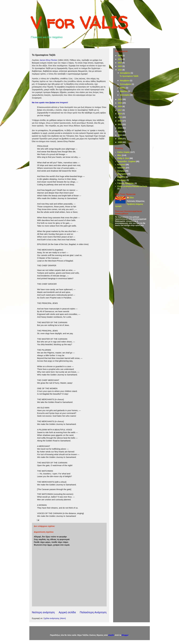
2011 (120, 132)
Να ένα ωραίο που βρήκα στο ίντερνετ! (50, 102)
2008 (120, 142)
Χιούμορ (121, 171)
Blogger (125, 635)
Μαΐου (123, 88)
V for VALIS (79, 22)
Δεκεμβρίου (125, 73)
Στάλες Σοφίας (124, 152)
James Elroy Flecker (48, 60)
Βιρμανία (121, 177)
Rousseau (122, 180)
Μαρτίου (124, 91)
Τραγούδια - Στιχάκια (126, 161)
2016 (120, 114)
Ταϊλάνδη (121, 168)
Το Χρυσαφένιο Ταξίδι (129, 76)
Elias (132, 198)
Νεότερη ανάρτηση (43, 612)
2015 (120, 117)
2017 (120, 110)
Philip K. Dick (123, 158)
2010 (120, 135)
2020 (120, 103)
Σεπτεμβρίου (126, 84)
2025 (120, 59)
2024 (120, 63)
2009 (120, 139)
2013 (120, 124)
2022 (120, 70)
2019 (120, 106)
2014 (120, 121)
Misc (119, 155)
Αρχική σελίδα (67, 612)
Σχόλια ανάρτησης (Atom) (55, 618)
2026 (120, 56)
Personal (121, 165)
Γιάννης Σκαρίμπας (126, 183)
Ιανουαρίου (125, 95)
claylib (111, 635)
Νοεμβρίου (125, 81)
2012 (120, 128)
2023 (120, 66)
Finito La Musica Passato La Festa (132, 186)
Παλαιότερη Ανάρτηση (93, 612)
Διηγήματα (122, 174)
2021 (120, 99)
